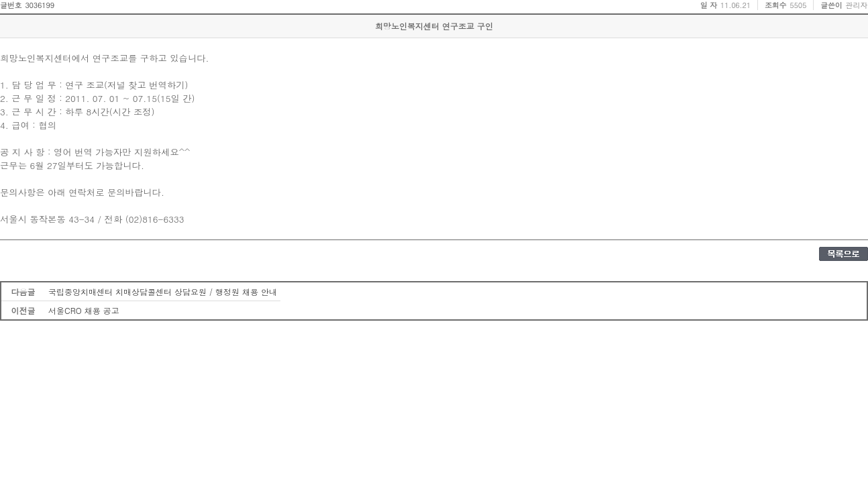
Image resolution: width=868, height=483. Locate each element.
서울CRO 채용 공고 (84, 310)
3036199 (40, 5)
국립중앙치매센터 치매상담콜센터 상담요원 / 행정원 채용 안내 (163, 291)
